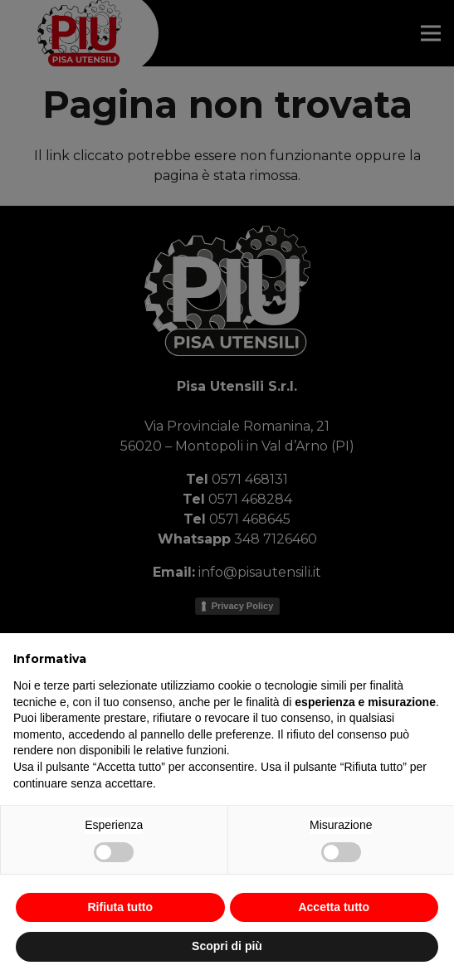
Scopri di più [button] (227, 946)
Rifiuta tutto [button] (120, 907)
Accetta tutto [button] (334, 907)
